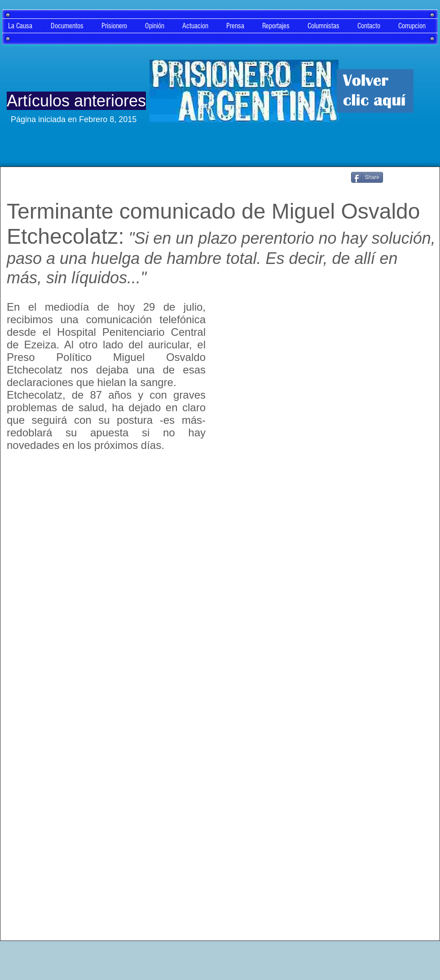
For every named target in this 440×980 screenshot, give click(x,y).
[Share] (367, 177)
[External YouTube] (328, 376)
